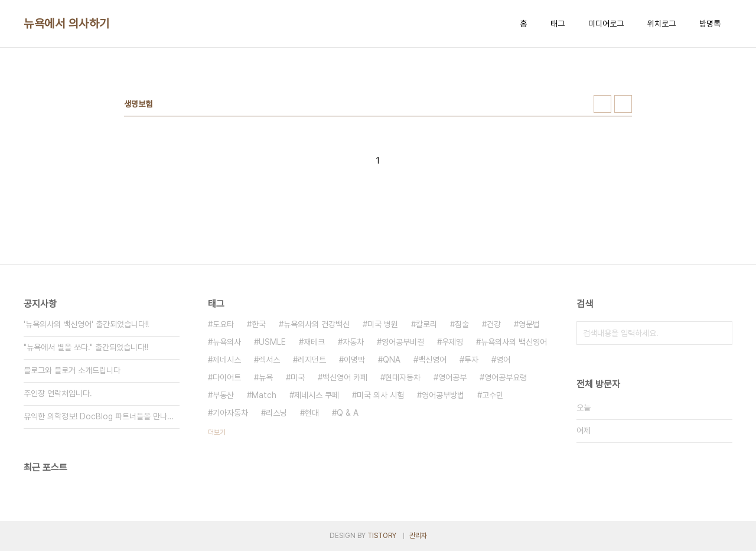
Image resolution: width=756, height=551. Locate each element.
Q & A (348, 413)
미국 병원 (383, 324)
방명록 (710, 24)
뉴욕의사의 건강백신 (317, 324)
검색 (721, 333)
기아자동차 (230, 413)
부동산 (223, 395)
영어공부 (452, 377)
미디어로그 (606, 24)
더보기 (217, 432)
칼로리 (426, 324)
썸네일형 (602, 104)
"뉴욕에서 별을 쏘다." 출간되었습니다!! (86, 347)
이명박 (354, 360)
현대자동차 (403, 377)
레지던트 (312, 360)
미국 (298, 377)
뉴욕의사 (227, 342)
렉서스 (269, 360)
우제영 (452, 342)
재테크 (314, 342)
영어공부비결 (403, 342)
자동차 (353, 342)
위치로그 (661, 24)
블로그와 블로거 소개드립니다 (72, 370)
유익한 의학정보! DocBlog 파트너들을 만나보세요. (102, 416)
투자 (471, 360)
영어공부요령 (506, 377)
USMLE (272, 342)
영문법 (529, 324)
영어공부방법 (443, 395)
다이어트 (227, 377)
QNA (392, 360)
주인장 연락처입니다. (58, 393)
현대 (312, 413)
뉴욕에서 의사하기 (67, 24)
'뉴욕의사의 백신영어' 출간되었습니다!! (86, 324)
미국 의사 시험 (380, 395)
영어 (503, 360)
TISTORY (382, 536)
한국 (259, 324)
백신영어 (432, 360)
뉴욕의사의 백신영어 (514, 342)
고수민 (493, 395)
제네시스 (227, 360)
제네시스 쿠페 (317, 395)
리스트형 (623, 104)
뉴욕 (266, 377)
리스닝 (276, 413)
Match (264, 395)
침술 (462, 324)
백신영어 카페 (345, 377)
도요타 (223, 324)
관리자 (418, 536)
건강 (494, 324)
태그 (558, 24)
